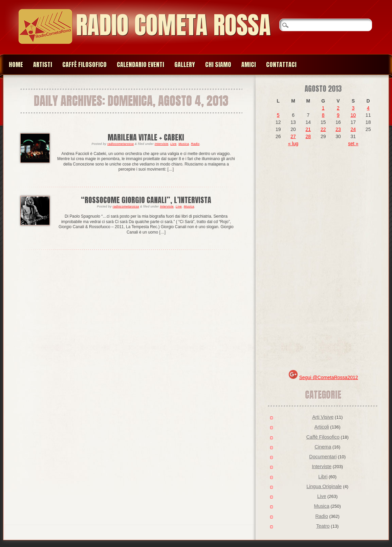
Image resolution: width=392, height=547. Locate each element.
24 (353, 129)
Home (16, 64)
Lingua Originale (324, 486)
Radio (195, 144)
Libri (323, 477)
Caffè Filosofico (84, 64)
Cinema (323, 447)
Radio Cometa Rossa (173, 25)
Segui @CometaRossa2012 (329, 377)
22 (323, 129)
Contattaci (281, 64)
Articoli (322, 427)
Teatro (323, 526)
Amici (249, 64)
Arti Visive (323, 417)
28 (308, 136)
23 (338, 129)
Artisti (43, 64)
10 (353, 115)
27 (293, 136)
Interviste (162, 144)
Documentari (323, 457)
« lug (293, 144)
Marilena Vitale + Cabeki (146, 137)
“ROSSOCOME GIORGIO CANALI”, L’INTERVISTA (146, 200)
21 (308, 129)
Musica (184, 144)
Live (173, 144)
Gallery (185, 64)
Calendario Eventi (140, 64)
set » (353, 144)
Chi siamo (218, 64)
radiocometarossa (121, 144)
